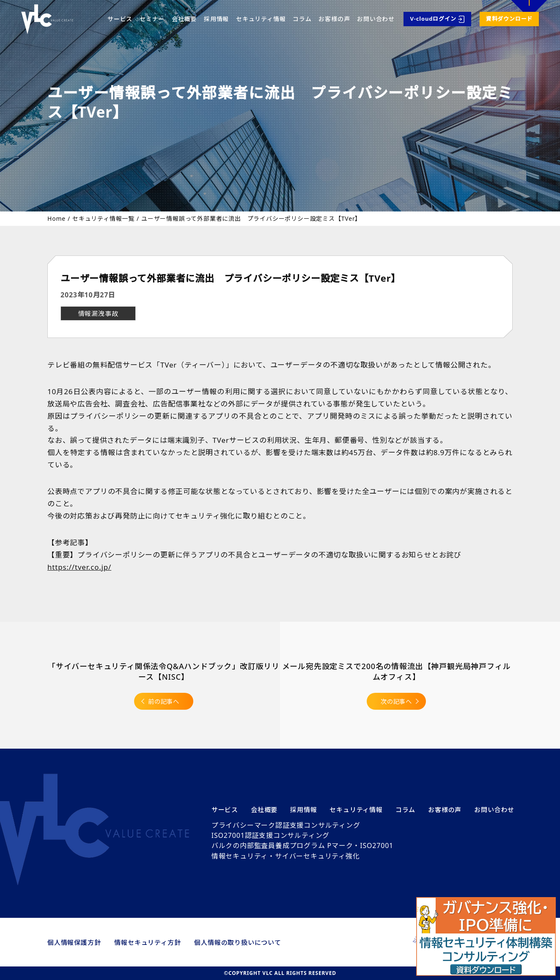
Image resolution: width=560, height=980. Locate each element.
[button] (486, 936)
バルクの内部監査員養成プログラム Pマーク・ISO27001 (302, 845)
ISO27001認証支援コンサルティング (270, 835)
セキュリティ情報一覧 (103, 219)
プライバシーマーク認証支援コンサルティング (286, 825)
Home (56, 218)
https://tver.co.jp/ (79, 566)
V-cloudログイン (433, 19)
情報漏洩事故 (98, 313)
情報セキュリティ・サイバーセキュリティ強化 (286, 856)
